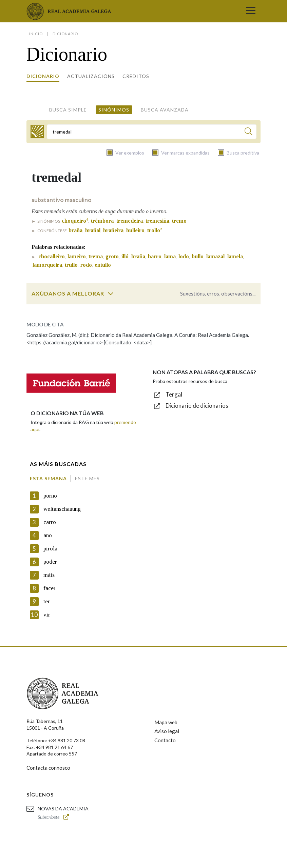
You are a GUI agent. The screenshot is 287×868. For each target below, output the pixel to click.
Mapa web (166, 722)
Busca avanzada (165, 110)
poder (50, 562)
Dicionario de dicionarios (197, 406)
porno (50, 496)
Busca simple (68, 110)
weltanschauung (62, 509)
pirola (50, 549)
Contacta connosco (48, 768)
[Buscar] (248, 132)
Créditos (136, 76)
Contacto (165, 740)
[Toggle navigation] (251, 11)
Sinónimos (114, 110)
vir (47, 615)
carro (50, 522)
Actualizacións (91, 76)
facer (50, 588)
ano (48, 535)
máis (49, 575)
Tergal (174, 394)
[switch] (111, 294)
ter (47, 601)
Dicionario (43, 76)
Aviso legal (167, 731)
